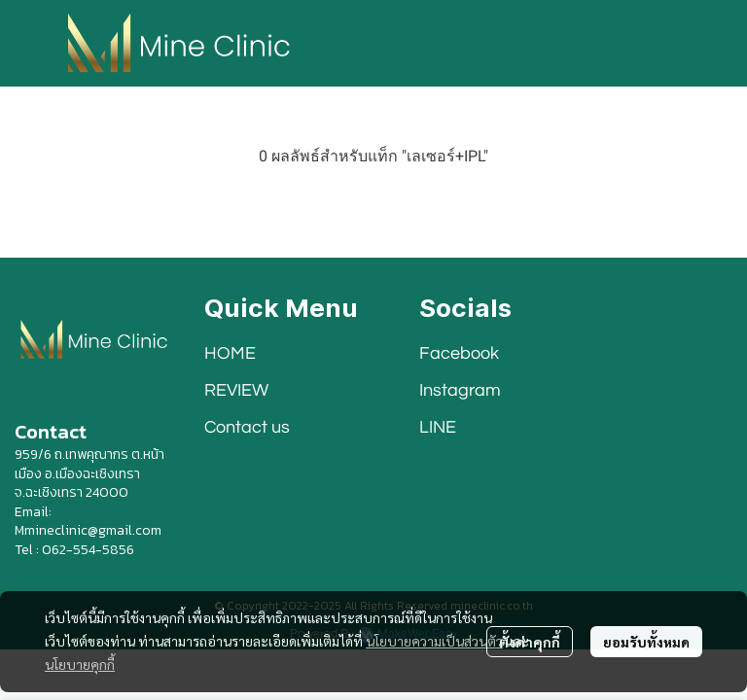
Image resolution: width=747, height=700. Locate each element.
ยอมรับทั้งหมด (646, 642)
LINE (438, 427)
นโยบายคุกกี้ (80, 664)
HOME (230, 353)
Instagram (460, 390)
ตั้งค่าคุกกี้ (530, 642)
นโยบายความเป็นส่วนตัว (434, 641)
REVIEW (236, 390)
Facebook (459, 353)
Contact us (247, 427)
